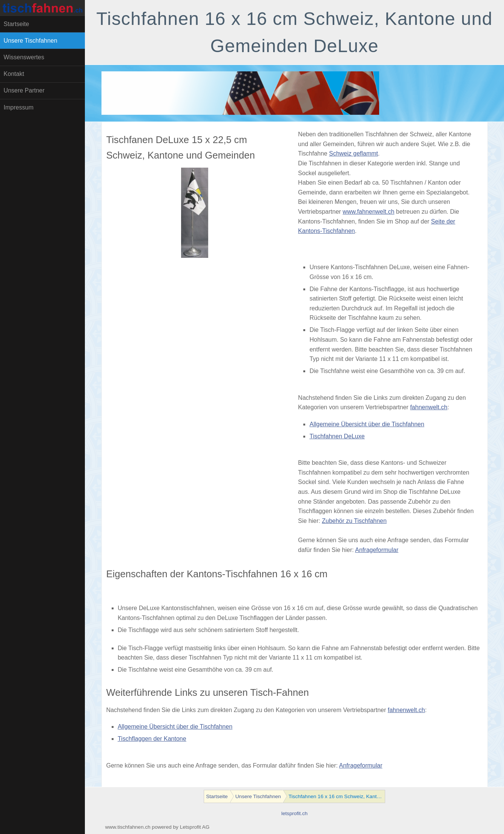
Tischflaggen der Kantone (152, 739)
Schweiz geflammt (353, 153)
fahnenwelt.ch (429, 407)
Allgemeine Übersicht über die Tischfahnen (367, 424)
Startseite (17, 24)
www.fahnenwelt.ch (368, 212)
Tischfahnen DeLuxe (337, 436)
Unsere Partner (24, 90)
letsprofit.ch (295, 813)
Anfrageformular (377, 550)
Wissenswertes (24, 57)
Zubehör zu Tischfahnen (354, 521)
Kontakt (14, 74)
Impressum (19, 107)
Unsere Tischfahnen (31, 41)
